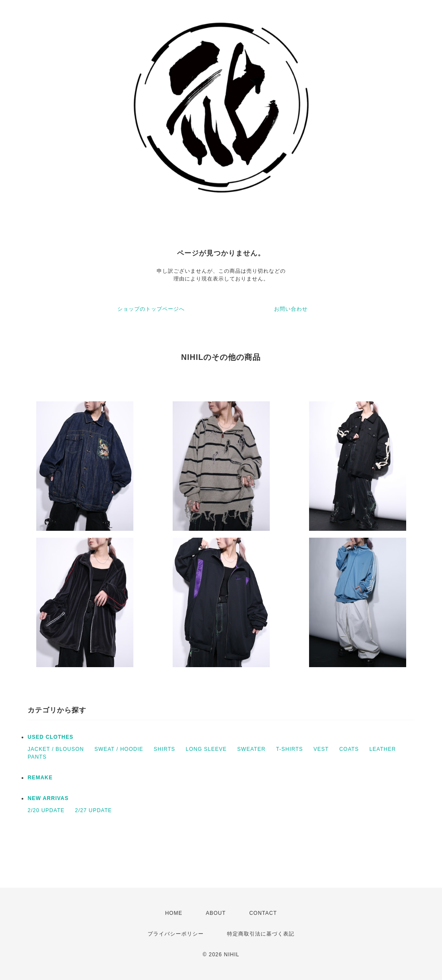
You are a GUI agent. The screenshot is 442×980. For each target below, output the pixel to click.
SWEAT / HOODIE (119, 749)
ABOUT (216, 913)
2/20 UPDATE (46, 810)
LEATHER (383, 749)
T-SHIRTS (289, 749)
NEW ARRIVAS (48, 798)
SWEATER (251, 749)
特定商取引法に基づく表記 (261, 934)
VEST (321, 749)
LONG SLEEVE (206, 749)
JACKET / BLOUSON (56, 749)
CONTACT (263, 913)
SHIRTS (164, 749)
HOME (174, 913)
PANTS (37, 757)
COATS (349, 749)
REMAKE (40, 778)
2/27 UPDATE (93, 810)
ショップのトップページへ (151, 309)
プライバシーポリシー (176, 934)
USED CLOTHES (51, 737)
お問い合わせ (291, 309)
